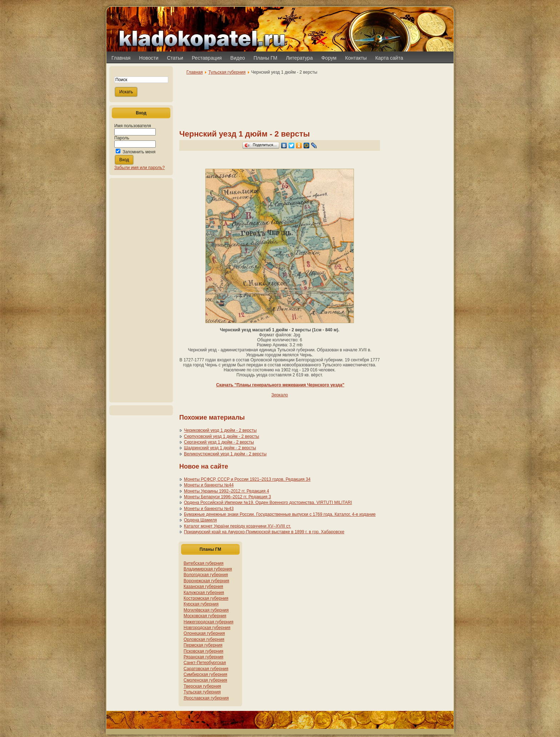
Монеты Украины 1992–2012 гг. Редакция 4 (226, 491)
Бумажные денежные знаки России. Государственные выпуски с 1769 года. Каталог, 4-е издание (280, 514)
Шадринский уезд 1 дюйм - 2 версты (220, 448)
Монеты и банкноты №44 (209, 485)
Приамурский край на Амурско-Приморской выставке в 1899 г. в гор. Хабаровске (264, 532)
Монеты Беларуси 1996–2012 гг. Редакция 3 (227, 497)
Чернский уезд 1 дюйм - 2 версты (245, 134)
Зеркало (280, 395)
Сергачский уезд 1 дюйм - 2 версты (219, 442)
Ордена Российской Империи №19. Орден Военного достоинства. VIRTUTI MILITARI (268, 503)
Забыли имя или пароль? (139, 168)
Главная (195, 72)
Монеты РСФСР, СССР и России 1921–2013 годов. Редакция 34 (247, 479)
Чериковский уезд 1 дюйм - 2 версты (220, 430)
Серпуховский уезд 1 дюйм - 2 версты (221, 436)
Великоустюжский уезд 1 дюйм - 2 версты (225, 454)
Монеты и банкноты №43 (209, 509)
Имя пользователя (133, 126)
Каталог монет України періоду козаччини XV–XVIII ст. (237, 526)
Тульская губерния (227, 72)
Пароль (122, 138)
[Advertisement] (141, 290)
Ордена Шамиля (200, 520)
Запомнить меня (139, 152)
